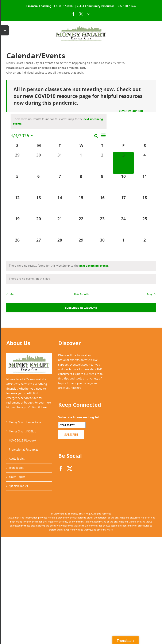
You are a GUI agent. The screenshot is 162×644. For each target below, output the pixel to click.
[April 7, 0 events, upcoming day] (60, 184)
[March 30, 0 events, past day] (39, 163)
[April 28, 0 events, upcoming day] (60, 248)
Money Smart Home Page (25, 422)
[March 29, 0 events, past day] (17, 163)
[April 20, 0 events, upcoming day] (39, 227)
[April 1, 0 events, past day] (81, 163)
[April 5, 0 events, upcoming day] (17, 184)
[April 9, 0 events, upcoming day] (102, 184)
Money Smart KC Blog (23, 431)
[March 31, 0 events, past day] (60, 163)
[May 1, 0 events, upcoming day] (124, 248)
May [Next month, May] (150, 294)
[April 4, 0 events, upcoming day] (145, 163)
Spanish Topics (18, 486)
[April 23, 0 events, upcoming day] (102, 227)
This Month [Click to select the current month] (81, 294)
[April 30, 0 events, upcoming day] (102, 248)
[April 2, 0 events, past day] (102, 163)
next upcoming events (94, 266)
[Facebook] (61, 468)
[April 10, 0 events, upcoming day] (124, 184)
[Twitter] (70, 468)
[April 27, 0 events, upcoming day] (39, 248)
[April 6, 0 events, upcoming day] (39, 184)
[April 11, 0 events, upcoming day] (145, 184)
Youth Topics (17, 477)
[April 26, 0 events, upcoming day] (17, 248)
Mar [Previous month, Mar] (12, 294)
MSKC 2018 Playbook (23, 440)
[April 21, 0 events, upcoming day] (60, 227)
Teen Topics (16, 468)
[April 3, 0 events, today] (124, 163)
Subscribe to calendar (81, 308)
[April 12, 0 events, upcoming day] (17, 206)
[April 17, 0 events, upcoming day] (124, 206)
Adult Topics (17, 459)
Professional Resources (24, 450)
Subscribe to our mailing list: (79, 417)
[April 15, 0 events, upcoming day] (81, 206)
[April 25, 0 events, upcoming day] (145, 227)
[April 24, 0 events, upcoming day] (124, 227)
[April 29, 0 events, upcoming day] (81, 248)
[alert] (59, 122)
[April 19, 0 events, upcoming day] (17, 227)
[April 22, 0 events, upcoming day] (81, 227)
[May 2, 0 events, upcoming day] (145, 248)
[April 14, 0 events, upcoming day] (60, 206)
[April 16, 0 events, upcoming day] (102, 206)
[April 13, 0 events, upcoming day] (39, 206)
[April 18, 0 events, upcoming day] (145, 206)
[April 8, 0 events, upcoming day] (81, 184)
